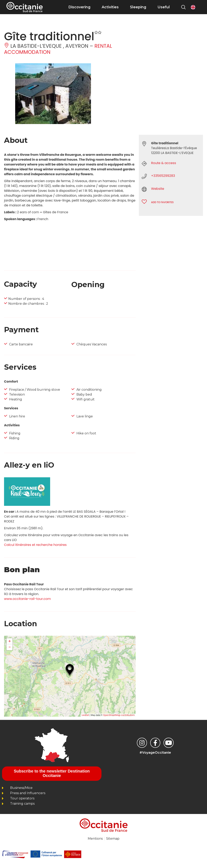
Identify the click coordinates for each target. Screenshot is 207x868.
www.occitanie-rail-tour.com (27, 599)
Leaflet (85, 715)
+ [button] (10, 641)
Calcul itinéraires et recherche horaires (35, 545)
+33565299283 (163, 176)
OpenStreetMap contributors (119, 715)
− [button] (10, 647)
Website (158, 189)
